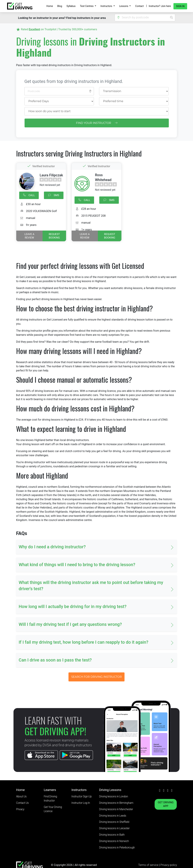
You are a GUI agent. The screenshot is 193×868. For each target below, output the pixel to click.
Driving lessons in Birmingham (116, 803)
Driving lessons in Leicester (114, 828)
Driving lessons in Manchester (116, 809)
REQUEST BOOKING (54, 236)
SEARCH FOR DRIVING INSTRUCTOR (96, 677)
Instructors (107, 6)
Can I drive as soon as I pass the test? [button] (55, 660)
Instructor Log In (81, 803)
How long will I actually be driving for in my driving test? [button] (73, 607)
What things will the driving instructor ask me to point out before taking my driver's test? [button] (91, 586)
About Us (21, 796)
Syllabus (71, 6)
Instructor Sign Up (82, 796)
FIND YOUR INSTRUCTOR (97, 123)
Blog (60, 6)
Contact (139, 6)
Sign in (180, 6)
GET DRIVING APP (166, 804)
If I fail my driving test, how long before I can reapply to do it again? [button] (83, 642)
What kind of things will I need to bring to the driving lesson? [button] (77, 565)
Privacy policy (169, 865)
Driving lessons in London (114, 796)
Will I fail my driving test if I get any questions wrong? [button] (70, 624)
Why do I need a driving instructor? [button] (52, 547)
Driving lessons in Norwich (114, 841)
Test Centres (87, 6)
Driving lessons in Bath (112, 835)
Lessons (124, 6)
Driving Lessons (110, 790)
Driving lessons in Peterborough (117, 847)
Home (50, 6)
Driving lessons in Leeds (113, 816)
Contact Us (22, 803)
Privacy (20, 809)
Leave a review (29, 236)
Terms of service (149, 865)
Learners (50, 790)
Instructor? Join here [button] (160, 6)
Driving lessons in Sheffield (114, 822)
